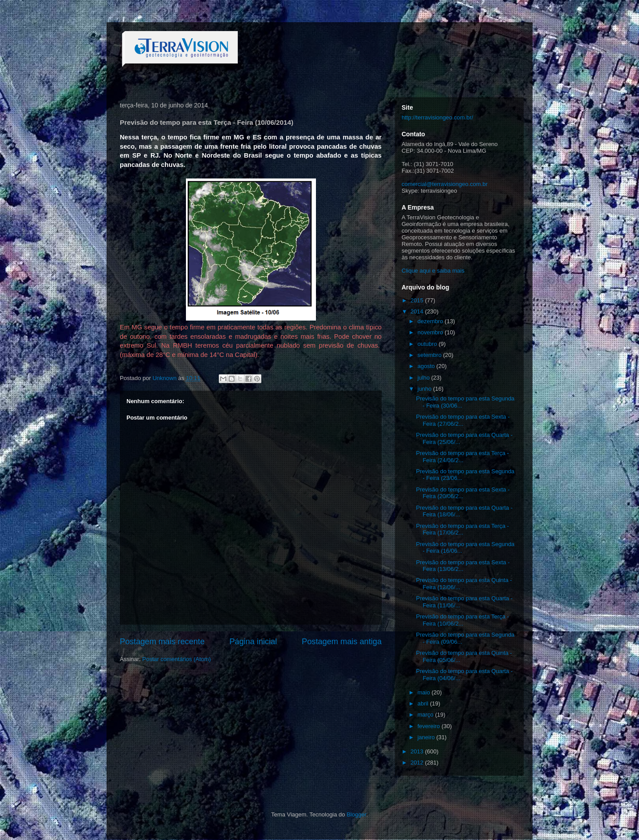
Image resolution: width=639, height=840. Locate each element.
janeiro (427, 737)
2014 (418, 311)
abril (424, 703)
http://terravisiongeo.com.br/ (437, 117)
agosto (427, 366)
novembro (431, 332)
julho (424, 378)
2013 (418, 751)
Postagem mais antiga (342, 642)
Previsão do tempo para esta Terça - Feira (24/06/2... (462, 457)
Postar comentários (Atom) (177, 659)
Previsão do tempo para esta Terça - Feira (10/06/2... (462, 620)
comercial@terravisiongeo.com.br (445, 184)
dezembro (431, 321)
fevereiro (430, 726)
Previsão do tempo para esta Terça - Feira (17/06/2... (462, 529)
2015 (418, 300)
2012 (418, 763)
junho (425, 389)
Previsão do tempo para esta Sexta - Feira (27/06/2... (463, 420)
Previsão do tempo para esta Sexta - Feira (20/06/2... (463, 493)
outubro (428, 344)
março (426, 715)
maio (425, 692)
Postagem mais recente (162, 642)
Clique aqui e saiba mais (433, 271)
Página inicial (253, 642)
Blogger (356, 814)
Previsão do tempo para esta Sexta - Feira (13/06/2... (463, 566)
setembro (430, 355)
